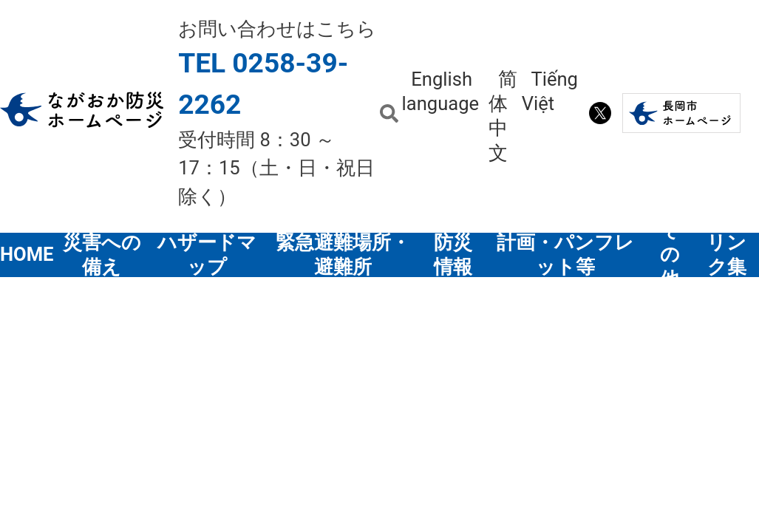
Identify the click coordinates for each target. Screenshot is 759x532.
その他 (670, 255)
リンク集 (726, 255)
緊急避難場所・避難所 (343, 255)
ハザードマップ (207, 255)
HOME (27, 254)
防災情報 (453, 255)
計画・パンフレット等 (565, 255)
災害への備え (102, 255)
